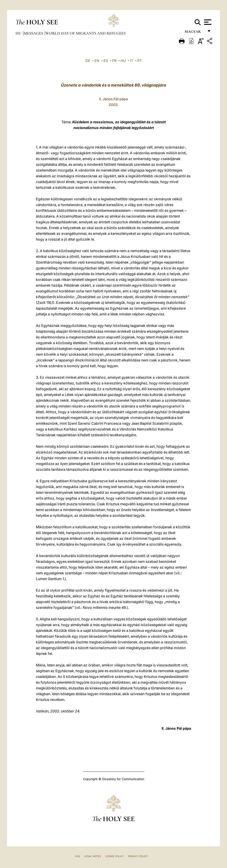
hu (19, 33)
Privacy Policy (138, 856)
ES (106, 61)
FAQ (77, 856)
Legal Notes (93, 856)
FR (114, 61)
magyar (195, 33)
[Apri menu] (207, 22)
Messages (34, 33)
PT (140, 61)
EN (97, 61)
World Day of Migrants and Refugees (86, 33)
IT (132, 61)
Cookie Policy (114, 856)
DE (88, 61)
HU (123, 61)
